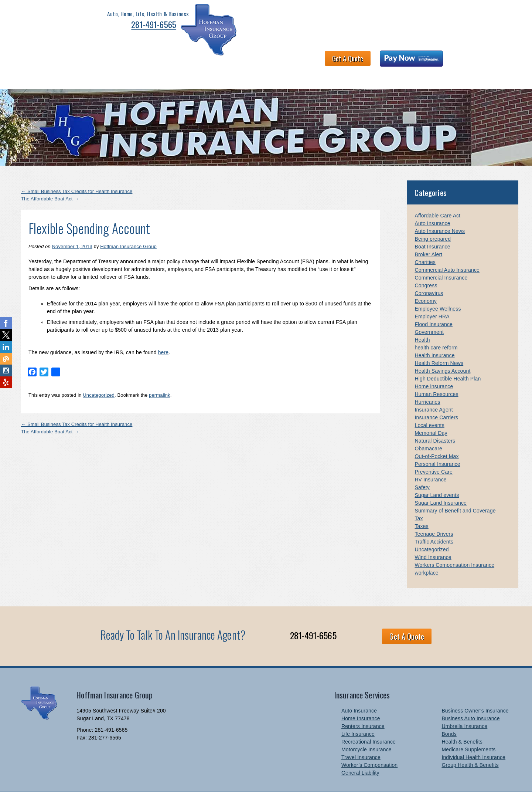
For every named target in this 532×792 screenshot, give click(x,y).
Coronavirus (429, 272)
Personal (57, 55)
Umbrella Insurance (464, 705)
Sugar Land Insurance (441, 481)
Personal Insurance (437, 443)
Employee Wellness (438, 287)
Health (422, 318)
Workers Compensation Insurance (454, 544)
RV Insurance (430, 458)
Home (27, 55)
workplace (426, 551)
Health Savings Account (442, 349)
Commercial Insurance (441, 256)
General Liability (360, 751)
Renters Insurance (363, 705)
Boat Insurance (432, 225)
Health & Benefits (138, 55)
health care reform (436, 326)
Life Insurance (358, 713)
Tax (419, 497)
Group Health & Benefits (470, 744)
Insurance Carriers (436, 396)
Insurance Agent (434, 388)
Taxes (421, 505)
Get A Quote (381, 21)
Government (429, 311)
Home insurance (434, 365)
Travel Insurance (361, 736)
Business (92, 55)
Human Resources (436, 373)
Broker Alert (428, 233)
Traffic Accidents (434, 520)
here (163, 331)
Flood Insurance (434, 303)
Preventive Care (433, 450)
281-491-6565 (122, 27)
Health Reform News (439, 342)
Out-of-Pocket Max (436, 435)
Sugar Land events (437, 474)
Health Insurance (434, 334)
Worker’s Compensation (369, 744)
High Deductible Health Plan (448, 357)
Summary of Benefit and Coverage (455, 489)
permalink (160, 373)
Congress (426, 264)
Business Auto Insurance (470, 697)
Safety (422, 466)
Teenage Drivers (434, 512)
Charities (425, 241)
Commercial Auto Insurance (447, 248)
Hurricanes (427, 380)
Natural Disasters (435, 419)
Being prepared (433, 217)
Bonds (449, 713)
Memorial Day (431, 412)
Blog (492, 55)
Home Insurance (361, 697)
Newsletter (434, 55)
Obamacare (428, 427)
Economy (425, 280)
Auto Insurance (432, 202)
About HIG (186, 55)
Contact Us (394, 55)
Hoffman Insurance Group (128, 225)
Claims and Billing (345, 55)
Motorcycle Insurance (366, 728)
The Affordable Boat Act (50, 177)
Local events (429, 404)
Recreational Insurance (369, 720)
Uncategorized (99, 373)
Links (467, 55)
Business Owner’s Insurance (475, 689)
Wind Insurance (433, 536)
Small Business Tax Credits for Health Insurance (77, 170)
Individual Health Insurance (473, 736)
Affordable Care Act (437, 194)
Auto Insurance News (440, 210)
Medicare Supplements (468, 728)
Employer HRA (432, 295)
